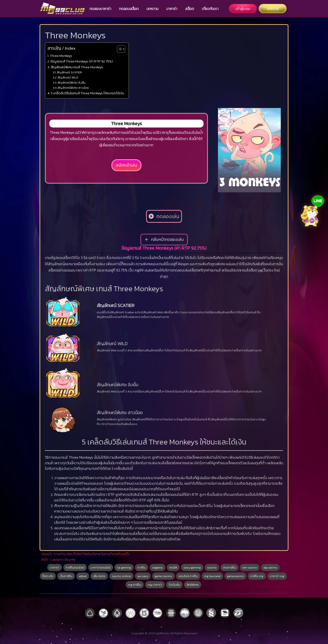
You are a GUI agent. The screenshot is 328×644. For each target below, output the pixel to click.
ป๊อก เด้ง (48, 576)
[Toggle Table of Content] (119, 49)
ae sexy (143, 576)
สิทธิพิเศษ (193, 585)
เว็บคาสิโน (66, 576)
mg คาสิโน (135, 585)
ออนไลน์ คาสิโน (188, 576)
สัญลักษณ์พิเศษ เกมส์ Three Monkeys (77, 67)
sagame (157, 567)
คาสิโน (142, 567)
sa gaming (124, 567)
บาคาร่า (172, 9)
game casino (163, 576)
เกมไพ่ (173, 567)
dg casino (270, 567)
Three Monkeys (61, 56)
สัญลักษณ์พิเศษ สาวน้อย (73, 88)
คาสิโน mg (257, 576)
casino (212, 567)
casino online (121, 576)
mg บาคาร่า (155, 585)
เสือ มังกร (99, 576)
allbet (83, 576)
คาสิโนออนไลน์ (75, 567)
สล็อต (190, 9)
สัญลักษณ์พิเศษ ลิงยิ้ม (72, 83)
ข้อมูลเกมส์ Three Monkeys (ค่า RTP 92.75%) (82, 61)
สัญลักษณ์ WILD (68, 77)
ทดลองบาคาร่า (100, 9)
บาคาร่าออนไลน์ (101, 567)
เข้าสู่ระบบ (243, 9)
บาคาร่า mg (277, 576)
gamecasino (235, 576)
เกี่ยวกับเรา (210, 9)
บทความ (152, 9)
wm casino (250, 567)
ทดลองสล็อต (129, 9)
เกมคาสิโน (229, 567)
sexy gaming (192, 567)
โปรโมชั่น (174, 585)
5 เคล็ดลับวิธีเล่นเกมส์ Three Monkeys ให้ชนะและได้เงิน (87, 93)
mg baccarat (212, 576)
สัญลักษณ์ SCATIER (69, 72)
